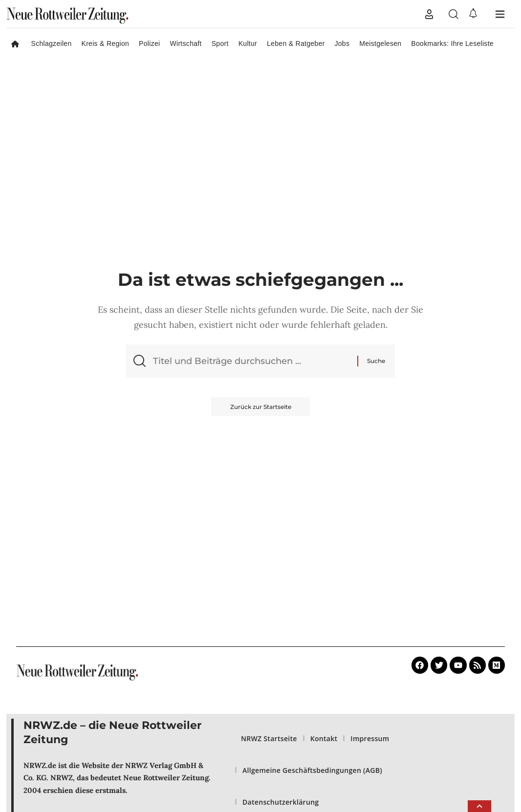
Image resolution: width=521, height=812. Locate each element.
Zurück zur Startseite (261, 407)
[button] (429, 14)
